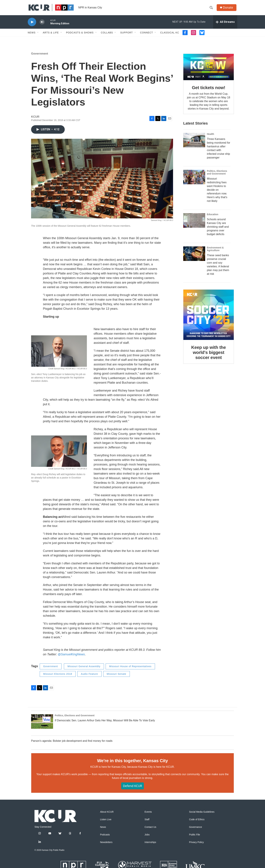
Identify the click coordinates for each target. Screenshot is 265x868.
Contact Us (150, 830)
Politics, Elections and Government (217, 175)
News (32, 35)
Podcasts (105, 837)
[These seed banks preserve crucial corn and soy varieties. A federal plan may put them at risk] (194, 256)
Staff (147, 822)
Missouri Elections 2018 (58, 676)
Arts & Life (51, 35)
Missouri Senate (117, 676)
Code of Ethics (197, 822)
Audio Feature (89, 676)
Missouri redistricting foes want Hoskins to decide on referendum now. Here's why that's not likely (217, 192)
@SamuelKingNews (71, 657)
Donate (229, 9)
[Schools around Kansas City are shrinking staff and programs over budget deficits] (194, 223)
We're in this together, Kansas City (132, 763)
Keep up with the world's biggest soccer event (209, 355)
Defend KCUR (132, 788)
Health (210, 137)
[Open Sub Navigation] (38, 35)
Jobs (147, 837)
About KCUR (107, 814)
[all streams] (225, 24)
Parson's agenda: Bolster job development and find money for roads (72, 743)
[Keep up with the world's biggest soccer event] (209, 317)
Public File (195, 837)
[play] (32, 25)
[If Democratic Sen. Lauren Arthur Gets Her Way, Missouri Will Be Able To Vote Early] (42, 724)
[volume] (42, 25)
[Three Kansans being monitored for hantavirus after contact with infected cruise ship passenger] (194, 143)
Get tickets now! (209, 90)
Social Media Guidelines (202, 814)
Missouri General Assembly (84, 669)
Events (148, 814)
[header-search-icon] (212, 9)
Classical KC (170, 35)
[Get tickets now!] (209, 70)
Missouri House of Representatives (130, 669)
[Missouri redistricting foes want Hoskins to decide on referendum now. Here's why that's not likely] (194, 180)
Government (40, 56)
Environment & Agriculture (215, 251)
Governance (196, 830)
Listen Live (106, 822)
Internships (150, 845)
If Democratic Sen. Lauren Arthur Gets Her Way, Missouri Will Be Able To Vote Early (105, 723)
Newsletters (106, 845)
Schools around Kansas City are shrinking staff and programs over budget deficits (218, 229)
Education (213, 217)
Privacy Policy (196, 845)
